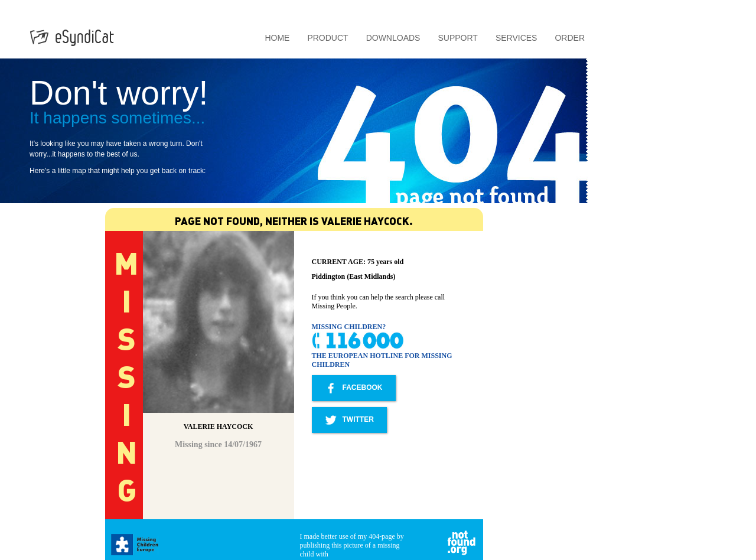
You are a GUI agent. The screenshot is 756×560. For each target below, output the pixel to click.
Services (517, 38)
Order (570, 38)
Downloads (393, 38)
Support (457, 38)
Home (277, 38)
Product (328, 38)
